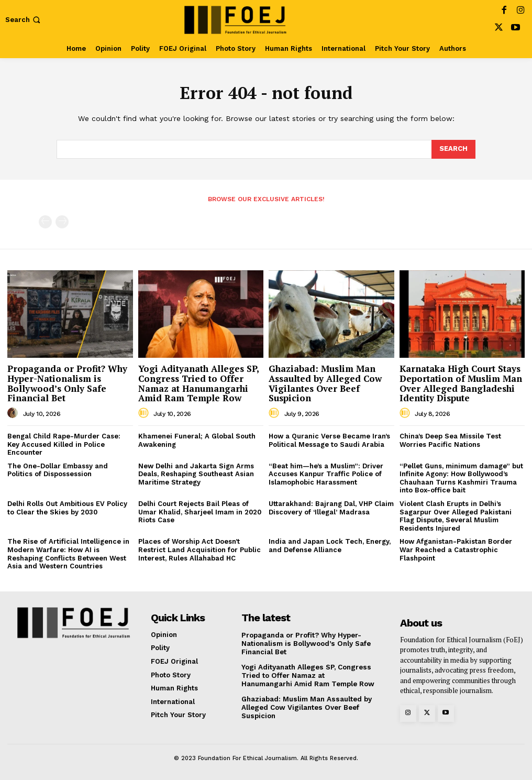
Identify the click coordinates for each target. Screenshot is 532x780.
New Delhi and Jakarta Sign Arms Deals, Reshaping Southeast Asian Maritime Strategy (196, 474)
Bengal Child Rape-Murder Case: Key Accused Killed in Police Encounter (64, 444)
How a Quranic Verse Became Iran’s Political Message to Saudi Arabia (329, 440)
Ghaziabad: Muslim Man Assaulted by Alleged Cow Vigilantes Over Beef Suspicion (325, 383)
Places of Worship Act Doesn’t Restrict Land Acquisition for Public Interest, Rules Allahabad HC (199, 550)
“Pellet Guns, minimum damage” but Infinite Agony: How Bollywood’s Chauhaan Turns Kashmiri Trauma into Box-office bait (461, 478)
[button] (24, 20)
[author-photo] (14, 413)
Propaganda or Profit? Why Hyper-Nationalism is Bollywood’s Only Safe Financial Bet (67, 383)
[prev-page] (45, 222)
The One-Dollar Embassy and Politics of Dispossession (58, 470)
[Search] (453, 149)
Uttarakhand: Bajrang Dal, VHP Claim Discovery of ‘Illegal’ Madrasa (331, 508)
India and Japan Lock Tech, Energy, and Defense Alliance (330, 546)
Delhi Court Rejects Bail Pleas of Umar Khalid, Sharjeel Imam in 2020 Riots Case (200, 512)
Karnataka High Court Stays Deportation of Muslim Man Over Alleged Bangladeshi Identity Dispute (461, 383)
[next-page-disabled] (62, 222)
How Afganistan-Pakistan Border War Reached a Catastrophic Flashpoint (456, 550)
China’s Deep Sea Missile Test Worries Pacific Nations (450, 440)
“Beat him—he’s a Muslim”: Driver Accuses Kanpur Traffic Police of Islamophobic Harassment (326, 474)
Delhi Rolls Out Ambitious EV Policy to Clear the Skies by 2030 (67, 508)
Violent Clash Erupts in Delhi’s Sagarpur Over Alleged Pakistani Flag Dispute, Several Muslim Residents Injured (456, 516)
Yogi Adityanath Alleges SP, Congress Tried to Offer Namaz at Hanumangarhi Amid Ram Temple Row (199, 383)
